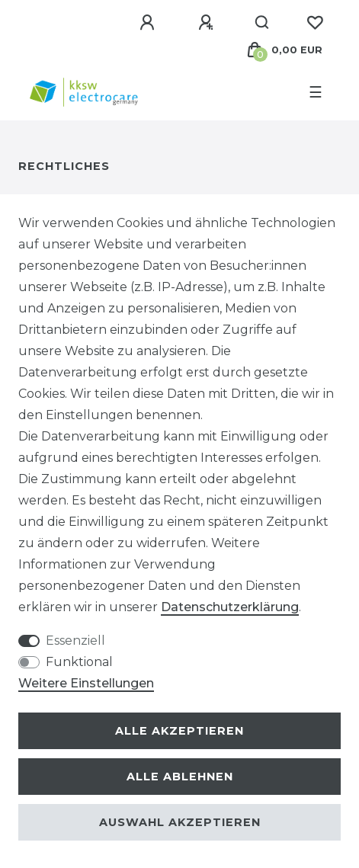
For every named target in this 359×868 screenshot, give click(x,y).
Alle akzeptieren (179, 731)
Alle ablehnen (180, 777)
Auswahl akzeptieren (180, 822)
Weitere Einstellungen (86, 683)
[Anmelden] (149, 23)
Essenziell (75, 641)
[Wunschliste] (315, 23)
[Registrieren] (208, 23)
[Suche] (263, 23)
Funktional (79, 662)
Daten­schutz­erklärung (230, 607)
